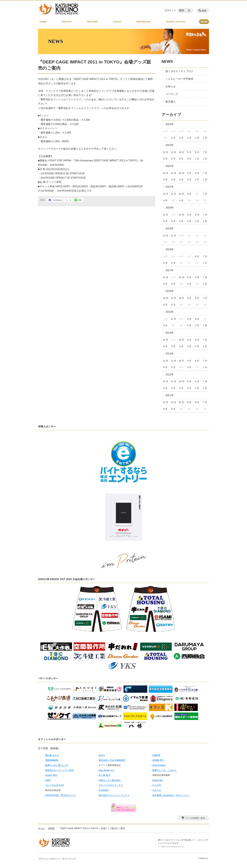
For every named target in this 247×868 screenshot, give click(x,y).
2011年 (170, 395)
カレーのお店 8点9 (54, 785)
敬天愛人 (171, 102)
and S (102, 755)
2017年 (170, 270)
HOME (43, 22)
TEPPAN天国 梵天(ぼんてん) (60, 795)
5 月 (173, 138)
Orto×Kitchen (159, 765)
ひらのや (157, 785)
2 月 (197, 138)
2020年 (170, 208)
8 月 (197, 152)
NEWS (204, 22)
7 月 (205, 152)
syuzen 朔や (51, 775)
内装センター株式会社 (110, 780)
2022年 (170, 166)
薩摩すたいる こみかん (165, 770)
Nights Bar (158, 780)
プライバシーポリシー (49, 859)
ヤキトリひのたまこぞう (111, 785)
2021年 (170, 187)
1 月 (205, 138)
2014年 (170, 333)
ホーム (41, 828)
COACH (117, 22)
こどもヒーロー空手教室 (179, 79)
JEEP (48, 780)
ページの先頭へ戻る (195, 818)
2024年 (170, 124)
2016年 (170, 291)
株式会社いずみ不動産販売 (112, 760)
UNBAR (156, 755)
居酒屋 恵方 (158, 760)
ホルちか (157, 790)
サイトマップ (69, 859)
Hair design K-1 (106, 770)
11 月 (173, 152)
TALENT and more (176, 22)
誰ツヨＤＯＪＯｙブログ (179, 71)
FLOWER (104, 790)
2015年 (170, 312)
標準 (182, 11)
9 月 (189, 152)
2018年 (170, 249)
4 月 (181, 138)
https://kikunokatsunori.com (172, 847)
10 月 (181, 152)
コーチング (172, 94)
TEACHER (92, 22)
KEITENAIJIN (143, 22)
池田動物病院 (52, 760)
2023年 (170, 145)
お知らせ (171, 86)
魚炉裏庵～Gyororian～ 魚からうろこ (171, 795)
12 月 (165, 152)
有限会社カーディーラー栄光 (60, 770)
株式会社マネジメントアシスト (114, 795)
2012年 (170, 375)
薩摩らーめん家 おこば (57, 765)
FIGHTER (67, 22)
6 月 (165, 159)
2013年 (170, 354)
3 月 (189, 138)
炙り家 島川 (104, 775)
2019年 (170, 229)
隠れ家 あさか (52, 755)
